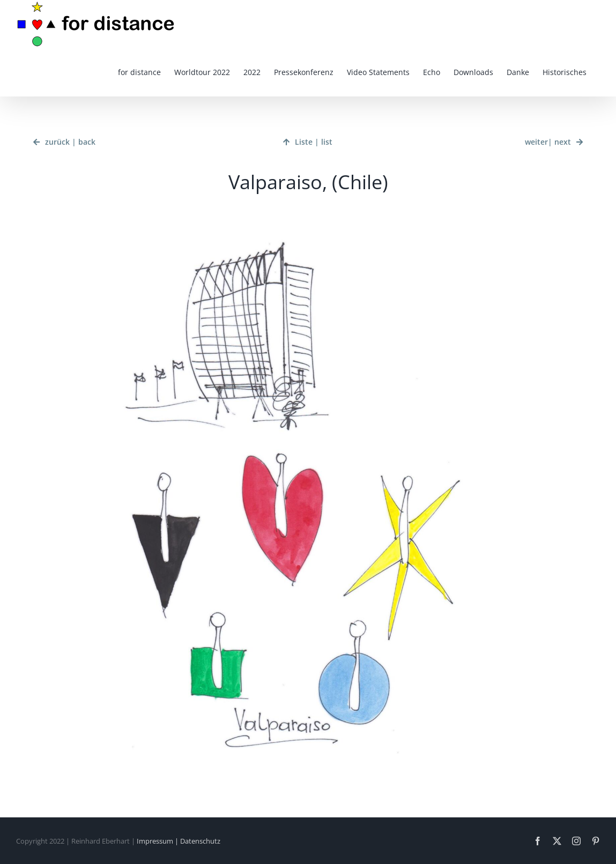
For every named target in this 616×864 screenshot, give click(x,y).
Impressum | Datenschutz (179, 841)
